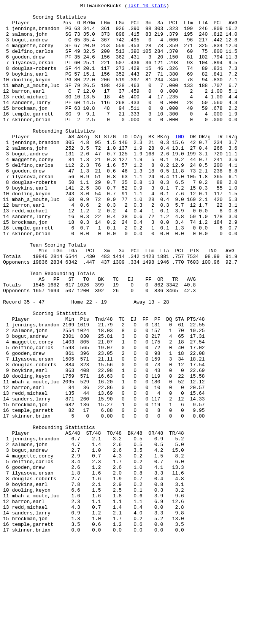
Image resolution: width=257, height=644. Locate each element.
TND (179, 164)
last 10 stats (147, 6)
